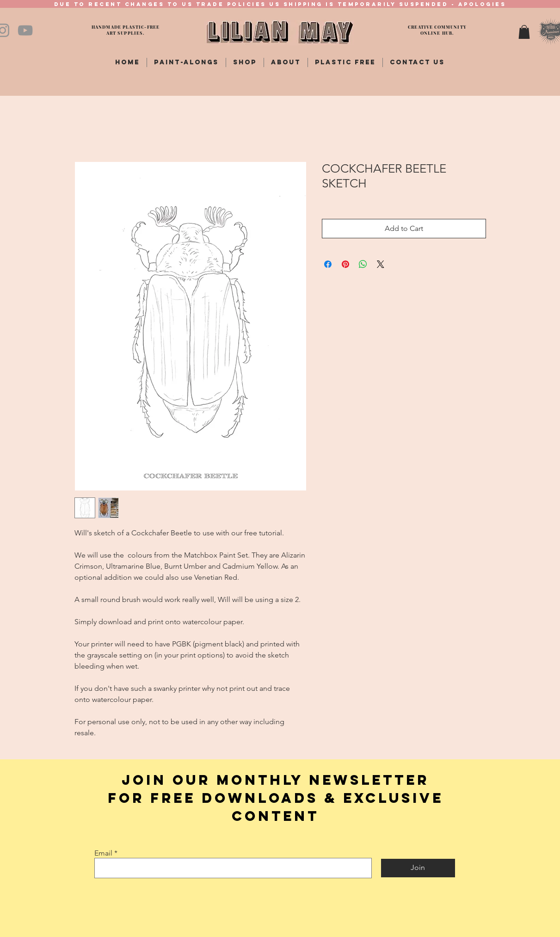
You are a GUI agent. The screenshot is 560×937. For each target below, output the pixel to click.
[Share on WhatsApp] (363, 264)
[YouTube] (25, 30)
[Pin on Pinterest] (345, 264)
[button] (524, 32)
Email (103, 853)
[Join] (418, 868)
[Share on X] (381, 264)
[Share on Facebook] (328, 264)
